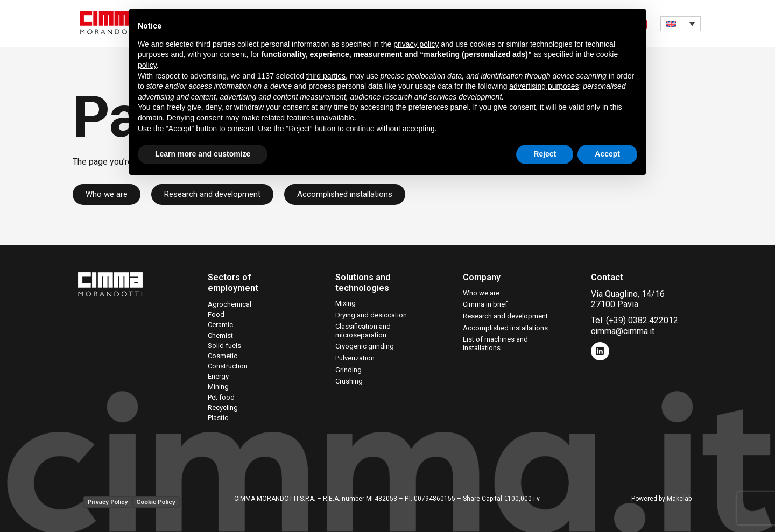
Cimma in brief (485, 304)
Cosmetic (223, 356)
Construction (228, 366)
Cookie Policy (156, 502)
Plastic (218, 418)
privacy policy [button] (416, 44)
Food (216, 314)
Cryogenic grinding (365, 346)
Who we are (481, 293)
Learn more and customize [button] (203, 154)
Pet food (221, 397)
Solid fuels (224, 346)
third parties (326, 76)
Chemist (220, 335)
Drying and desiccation (371, 315)
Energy (218, 376)
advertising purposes (544, 86)
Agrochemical (230, 304)
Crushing (349, 381)
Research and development (505, 316)
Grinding (348, 370)
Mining (218, 386)
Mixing (346, 303)
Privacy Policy (108, 502)
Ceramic (220, 325)
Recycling (223, 407)
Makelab (679, 499)
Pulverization (355, 358)
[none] (681, 24)
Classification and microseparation (363, 331)
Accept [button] (607, 154)
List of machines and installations (495, 343)
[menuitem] (681, 24)
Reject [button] (545, 154)
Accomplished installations (505, 328)
